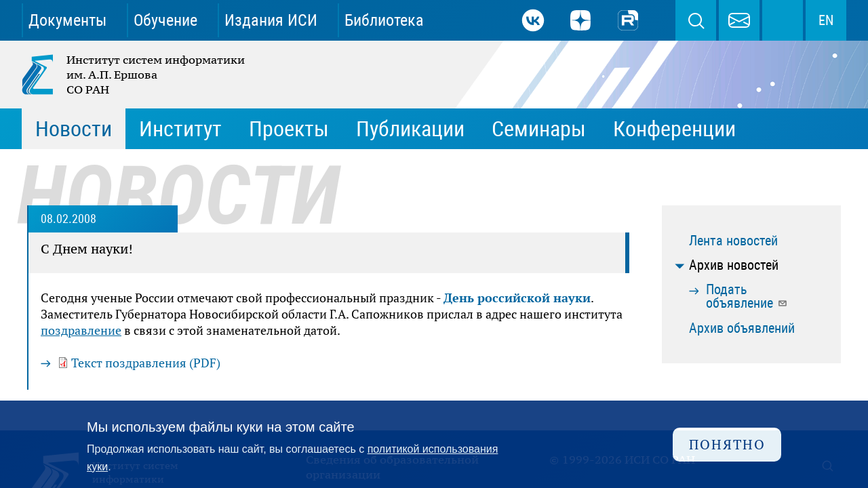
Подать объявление (747, 296)
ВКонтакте (533, 20)
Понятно (727, 444)
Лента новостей (733, 241)
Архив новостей (734, 265)
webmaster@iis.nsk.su (739, 20)
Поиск (696, 20)
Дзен (580, 20)
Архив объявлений (742, 328)
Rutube (628, 20)
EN (826, 20)
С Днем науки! (87, 249)
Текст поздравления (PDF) (146, 363)
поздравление (81, 330)
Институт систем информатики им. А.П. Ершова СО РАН (134, 75)
